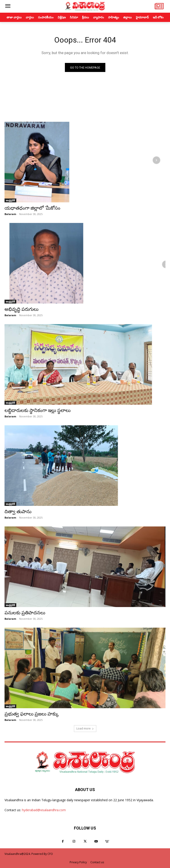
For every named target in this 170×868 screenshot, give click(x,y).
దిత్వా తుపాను (18, 512)
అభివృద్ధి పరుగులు (21, 309)
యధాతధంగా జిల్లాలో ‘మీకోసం (32, 208)
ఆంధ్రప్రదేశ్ (10, 200)
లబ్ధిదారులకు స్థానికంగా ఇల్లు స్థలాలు (38, 410)
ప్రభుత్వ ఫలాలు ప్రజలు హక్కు (32, 714)
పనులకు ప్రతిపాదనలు (25, 613)
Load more (85, 728)
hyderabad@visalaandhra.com (44, 810)
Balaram (10, 214)
